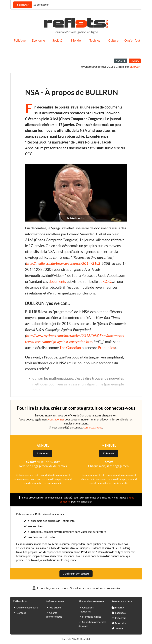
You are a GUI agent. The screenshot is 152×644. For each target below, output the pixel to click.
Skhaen (135, 67)
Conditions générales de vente (92, 624)
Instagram (119, 618)
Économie (38, 40)
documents (57, 282)
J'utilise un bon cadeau (76, 574)
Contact (19, 613)
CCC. (107, 282)
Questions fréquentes (86, 609)
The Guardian (70, 348)
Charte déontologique (54, 615)
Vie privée (53, 607)
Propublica (106, 348)
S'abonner (23, 5)
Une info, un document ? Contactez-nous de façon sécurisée (76, 588)
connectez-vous (93, 427)
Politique (20, 40)
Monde (76, 40)
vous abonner (56, 419)
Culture (113, 40)
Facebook (119, 613)
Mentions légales (90, 616)
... (42, 390)
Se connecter (41, 5)
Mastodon (119, 623)
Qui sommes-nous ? (26, 607)
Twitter (117, 628)
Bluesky (118, 607)
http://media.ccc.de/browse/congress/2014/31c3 (63, 264)
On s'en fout (132, 40)
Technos (95, 40)
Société (57, 40)
